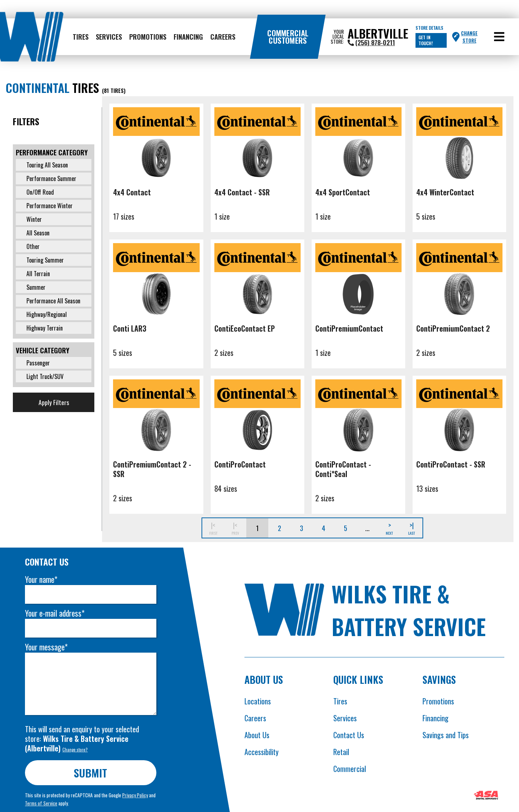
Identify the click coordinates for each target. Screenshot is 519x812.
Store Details (429, 28)
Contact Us (349, 735)
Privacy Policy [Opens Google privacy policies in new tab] (135, 795)
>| (411, 528)
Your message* (47, 647)
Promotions (148, 37)
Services (109, 37)
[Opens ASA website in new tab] (486, 796)
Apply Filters (54, 402)
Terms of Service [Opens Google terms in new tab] (41, 803)
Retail (341, 752)
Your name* (41, 579)
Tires (81, 37)
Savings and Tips (446, 735)
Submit (91, 773)
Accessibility (262, 752)
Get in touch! (426, 40)
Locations (258, 701)
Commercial (350, 769)
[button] (499, 37)
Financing (188, 37)
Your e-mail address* (55, 613)
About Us (257, 735)
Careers (223, 37)
